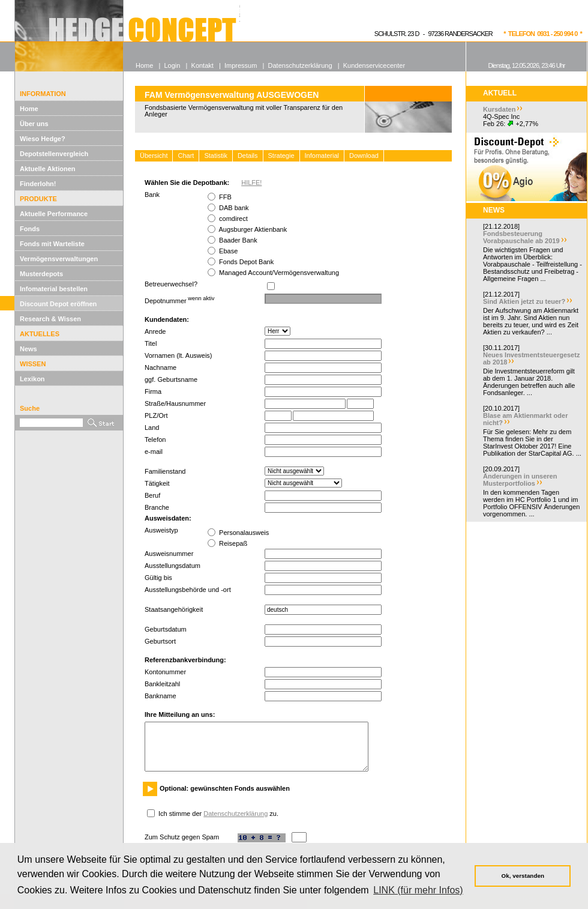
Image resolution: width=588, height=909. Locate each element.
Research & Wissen (50, 319)
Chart (186, 156)
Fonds (30, 229)
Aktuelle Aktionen (48, 169)
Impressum (241, 65)
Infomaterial (322, 156)
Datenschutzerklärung (235, 814)
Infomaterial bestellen (54, 289)
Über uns (34, 124)
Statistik (216, 156)
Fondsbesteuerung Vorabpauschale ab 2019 (521, 237)
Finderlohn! (38, 184)
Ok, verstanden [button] (523, 876)
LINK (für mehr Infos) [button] (418, 890)
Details (248, 156)
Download (364, 156)
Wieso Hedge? (43, 139)
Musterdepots (41, 274)
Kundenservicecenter (374, 65)
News (28, 349)
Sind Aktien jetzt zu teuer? (524, 301)
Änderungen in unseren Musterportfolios (520, 480)
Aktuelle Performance (54, 214)
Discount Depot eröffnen (58, 304)
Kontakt (202, 65)
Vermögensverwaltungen (59, 259)
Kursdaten (499, 109)
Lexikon (32, 379)
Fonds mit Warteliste (52, 244)
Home (29, 109)
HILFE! (251, 183)
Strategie (281, 156)
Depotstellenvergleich (54, 154)
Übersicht (154, 156)
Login (172, 65)
